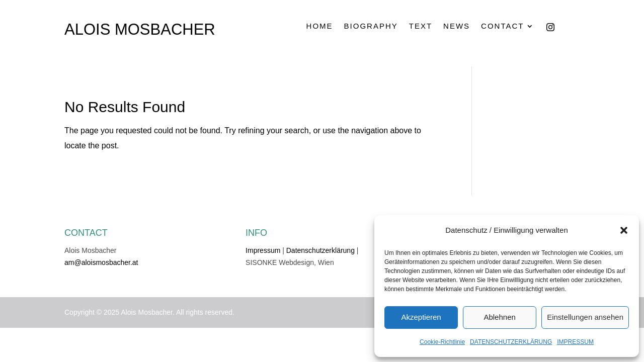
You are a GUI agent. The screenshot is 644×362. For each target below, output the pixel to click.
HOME (320, 26)
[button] (624, 230)
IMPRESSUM (575, 342)
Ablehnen (499, 317)
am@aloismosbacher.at (101, 262)
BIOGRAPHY (371, 26)
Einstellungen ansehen (585, 317)
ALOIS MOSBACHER (140, 29)
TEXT (421, 26)
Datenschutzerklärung (320, 250)
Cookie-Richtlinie (442, 342)
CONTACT (502, 26)
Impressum (263, 250)
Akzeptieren (421, 317)
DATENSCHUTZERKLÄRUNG (511, 342)
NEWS (457, 26)
